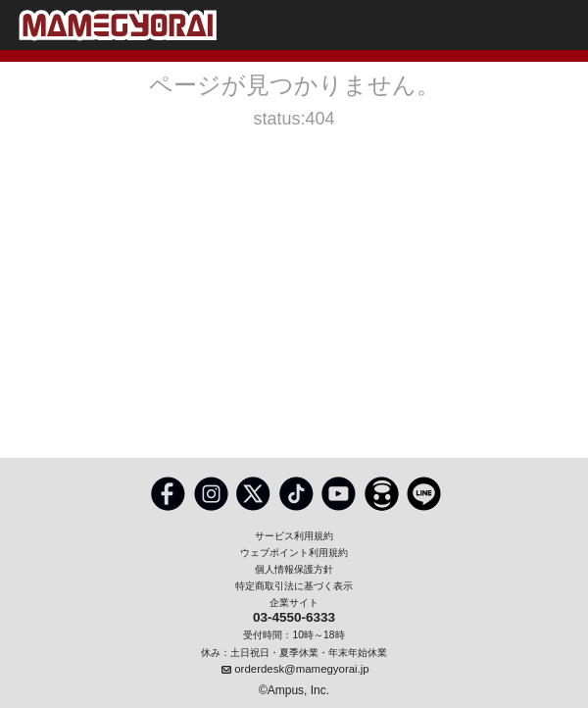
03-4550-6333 (294, 618)
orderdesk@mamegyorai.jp (301, 669)
